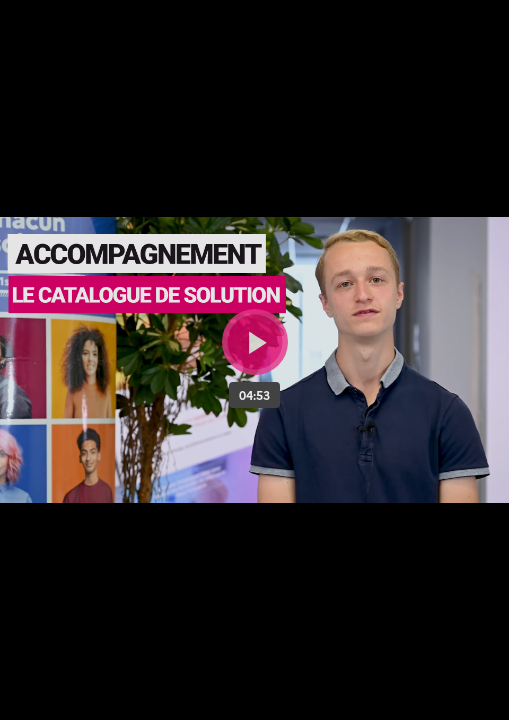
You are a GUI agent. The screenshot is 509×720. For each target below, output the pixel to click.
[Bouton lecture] (255, 342)
